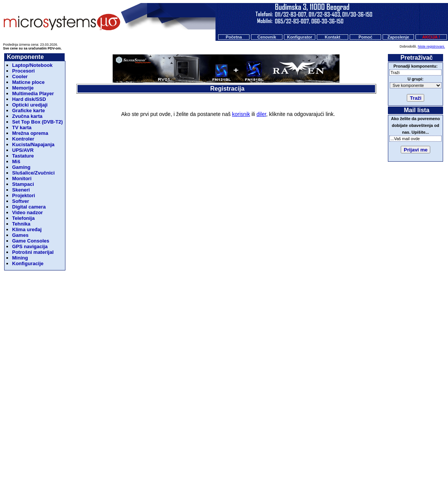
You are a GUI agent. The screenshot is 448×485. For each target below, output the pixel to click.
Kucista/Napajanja (33, 144)
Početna (234, 37)
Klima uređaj (27, 229)
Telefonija (23, 218)
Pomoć (365, 37)
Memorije (23, 88)
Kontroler (23, 139)
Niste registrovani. (431, 46)
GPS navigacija (30, 246)
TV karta (22, 127)
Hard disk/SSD (29, 99)
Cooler (20, 76)
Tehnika (21, 224)
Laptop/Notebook (32, 65)
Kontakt (333, 37)
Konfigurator (300, 37)
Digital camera (29, 207)
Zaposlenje (398, 37)
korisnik (241, 114)
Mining (20, 258)
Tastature (23, 156)
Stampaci (23, 184)
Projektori (24, 195)
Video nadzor (27, 212)
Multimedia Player (33, 93)
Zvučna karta (27, 116)
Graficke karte (29, 110)
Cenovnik (267, 37)
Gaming (21, 167)
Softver (21, 201)
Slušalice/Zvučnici (33, 173)
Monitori (22, 178)
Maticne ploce (28, 82)
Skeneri (21, 190)
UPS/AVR (23, 150)
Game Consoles (31, 241)
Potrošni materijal (33, 252)
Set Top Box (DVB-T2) (37, 122)
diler (261, 114)
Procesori (23, 71)
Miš (16, 161)
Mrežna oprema (30, 133)
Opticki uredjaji (30, 105)
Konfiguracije (28, 263)
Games (20, 235)
